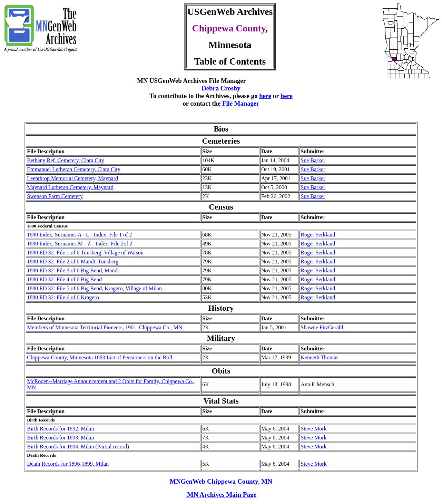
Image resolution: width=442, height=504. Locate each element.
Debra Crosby (221, 88)
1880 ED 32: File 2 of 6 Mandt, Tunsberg (73, 261)
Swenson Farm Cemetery (55, 196)
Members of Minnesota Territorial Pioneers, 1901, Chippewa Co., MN (105, 327)
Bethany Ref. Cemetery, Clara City (66, 160)
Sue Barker (313, 160)
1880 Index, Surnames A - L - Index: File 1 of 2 (79, 235)
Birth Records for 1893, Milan (60, 438)
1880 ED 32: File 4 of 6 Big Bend (64, 279)
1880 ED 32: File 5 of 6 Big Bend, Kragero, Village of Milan (94, 288)
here (265, 96)
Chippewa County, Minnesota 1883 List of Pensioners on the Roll (100, 357)
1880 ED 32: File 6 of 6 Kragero (63, 297)
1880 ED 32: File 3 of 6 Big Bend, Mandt (73, 270)
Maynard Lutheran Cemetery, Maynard (70, 187)
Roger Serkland (318, 235)
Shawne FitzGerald (322, 327)
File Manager (241, 103)
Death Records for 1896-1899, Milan (68, 464)
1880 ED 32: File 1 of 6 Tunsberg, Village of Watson (85, 253)
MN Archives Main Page (221, 495)
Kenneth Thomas (319, 357)
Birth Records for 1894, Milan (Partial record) (78, 447)
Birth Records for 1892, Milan (60, 429)
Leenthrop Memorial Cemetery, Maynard (72, 178)
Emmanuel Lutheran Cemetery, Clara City (73, 169)
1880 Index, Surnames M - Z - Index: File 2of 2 (80, 244)
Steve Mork (313, 429)
